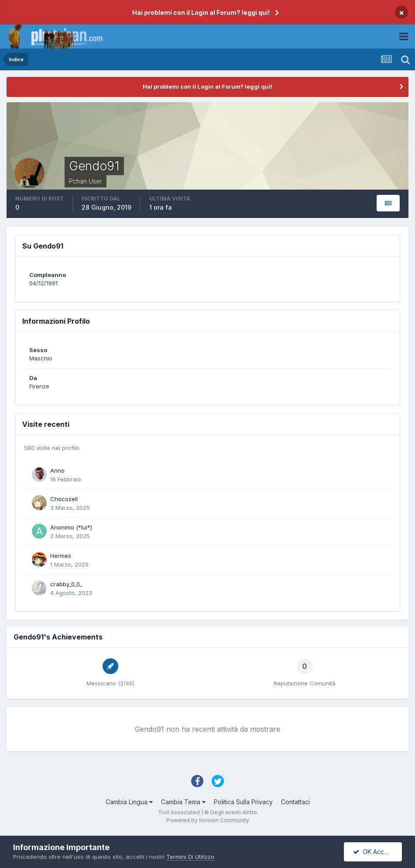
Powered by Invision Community (208, 820)
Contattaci (295, 802)
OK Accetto (374, 852)
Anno (57, 470)
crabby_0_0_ (66, 584)
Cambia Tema (183, 802)
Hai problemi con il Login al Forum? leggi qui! (201, 12)
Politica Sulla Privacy (243, 802)
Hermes (61, 556)
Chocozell (64, 499)
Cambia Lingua (129, 802)
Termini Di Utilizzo (190, 857)
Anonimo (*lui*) (71, 527)
